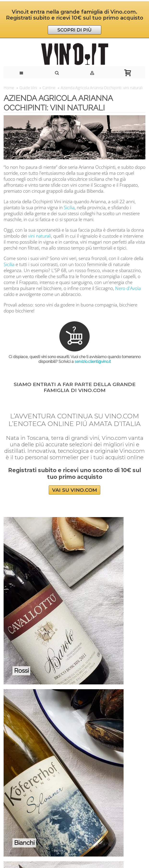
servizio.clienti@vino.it (93, 362)
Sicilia (69, 207)
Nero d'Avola (128, 288)
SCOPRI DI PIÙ (74, 30)
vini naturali (40, 236)
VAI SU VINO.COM (75, 490)
